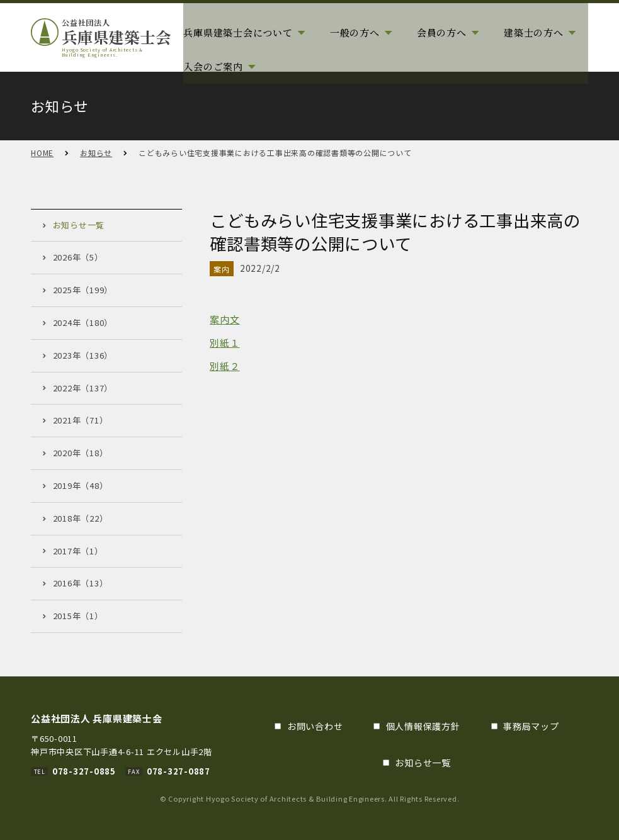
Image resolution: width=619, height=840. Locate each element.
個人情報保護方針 (423, 726)
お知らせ (96, 153)
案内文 (224, 319)
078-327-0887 (179, 771)
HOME (42, 153)
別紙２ (224, 366)
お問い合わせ (315, 726)
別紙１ (224, 343)
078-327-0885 (84, 771)
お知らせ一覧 (423, 763)
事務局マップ (531, 726)
